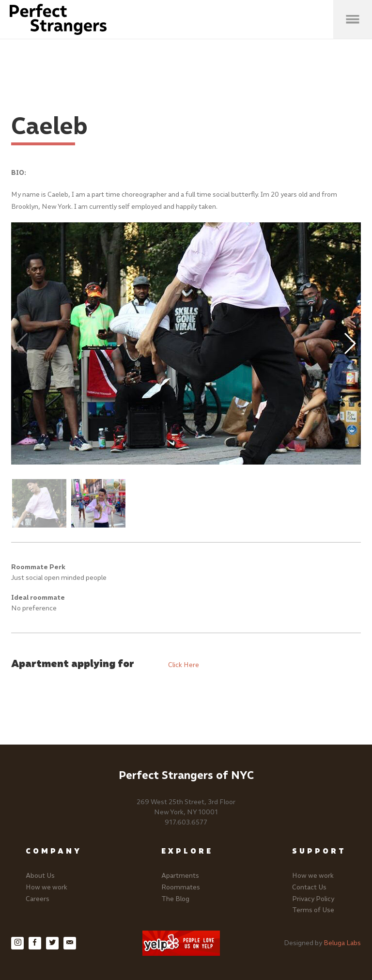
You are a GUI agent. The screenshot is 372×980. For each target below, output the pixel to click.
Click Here (184, 665)
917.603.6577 (186, 822)
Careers (38, 899)
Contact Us (309, 887)
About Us (40, 876)
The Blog (175, 899)
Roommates (181, 887)
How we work (46, 887)
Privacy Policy (313, 899)
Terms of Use (313, 910)
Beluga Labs (342, 943)
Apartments (180, 876)
